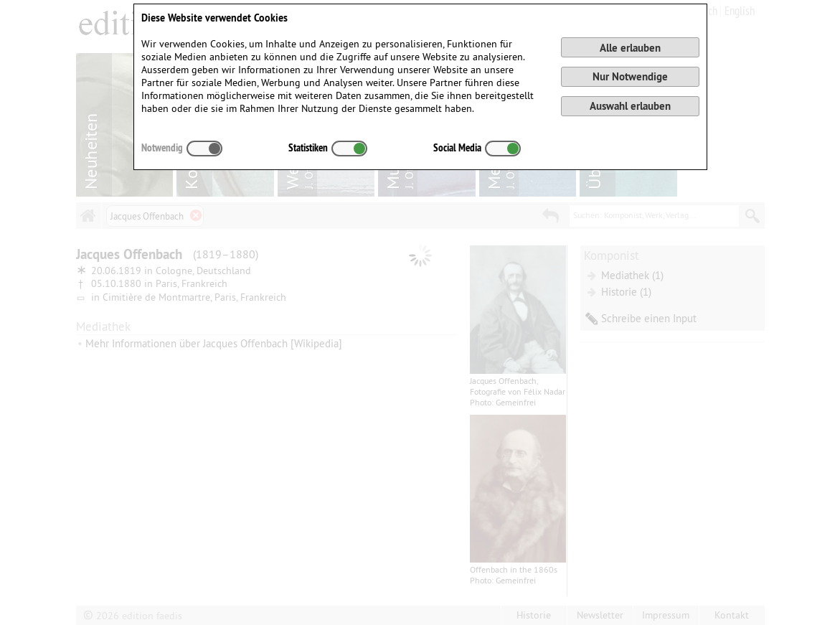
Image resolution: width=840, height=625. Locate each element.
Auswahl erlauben (630, 106)
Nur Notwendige (630, 76)
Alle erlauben (630, 48)
